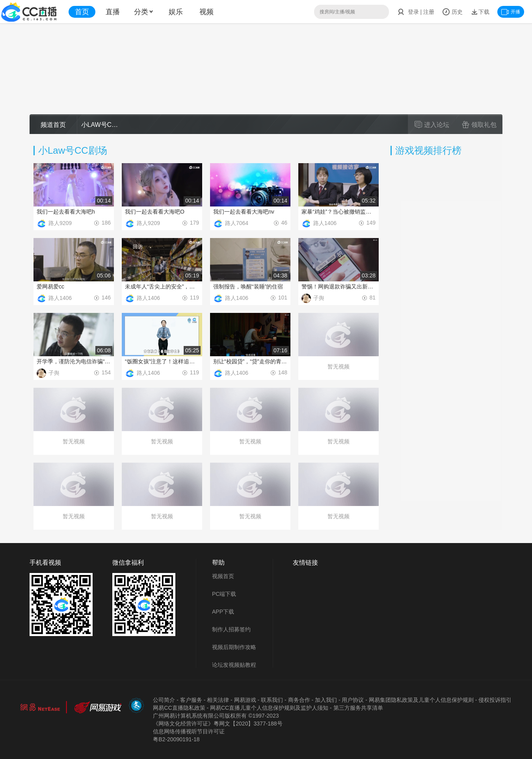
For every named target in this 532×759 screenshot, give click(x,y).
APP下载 (223, 612)
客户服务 (191, 700)
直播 (113, 12)
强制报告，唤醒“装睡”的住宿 (248, 286)
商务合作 (299, 700)
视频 (206, 12)
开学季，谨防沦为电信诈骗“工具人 (74, 361)
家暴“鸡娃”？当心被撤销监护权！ (339, 212)
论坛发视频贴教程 (234, 665)
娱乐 (176, 12)
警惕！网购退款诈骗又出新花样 (339, 286)
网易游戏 (245, 700)
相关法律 (218, 700)
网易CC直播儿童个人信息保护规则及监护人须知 (269, 708)
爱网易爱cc (50, 286)
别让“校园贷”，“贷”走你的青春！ (250, 361)
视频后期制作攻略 (234, 647)
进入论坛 (432, 125)
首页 (82, 12)
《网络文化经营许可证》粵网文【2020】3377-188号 (218, 724)
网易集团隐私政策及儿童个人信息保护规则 (421, 700)
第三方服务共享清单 (358, 708)
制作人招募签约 (231, 629)
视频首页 (223, 576)
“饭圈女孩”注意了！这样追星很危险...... (162, 361)
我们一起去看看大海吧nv (244, 212)
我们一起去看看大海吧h (66, 212)
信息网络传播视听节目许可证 (189, 731)
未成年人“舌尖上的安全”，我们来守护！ (162, 286)
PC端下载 (224, 594)
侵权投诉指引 (495, 700)
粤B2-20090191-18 (176, 739)
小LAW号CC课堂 (101, 125)
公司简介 (164, 700)
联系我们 (272, 700)
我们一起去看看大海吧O (155, 212)
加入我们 (326, 700)
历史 (452, 12)
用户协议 (353, 700)
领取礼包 (479, 125)
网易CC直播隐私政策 (179, 708)
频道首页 (53, 125)
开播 (511, 12)
